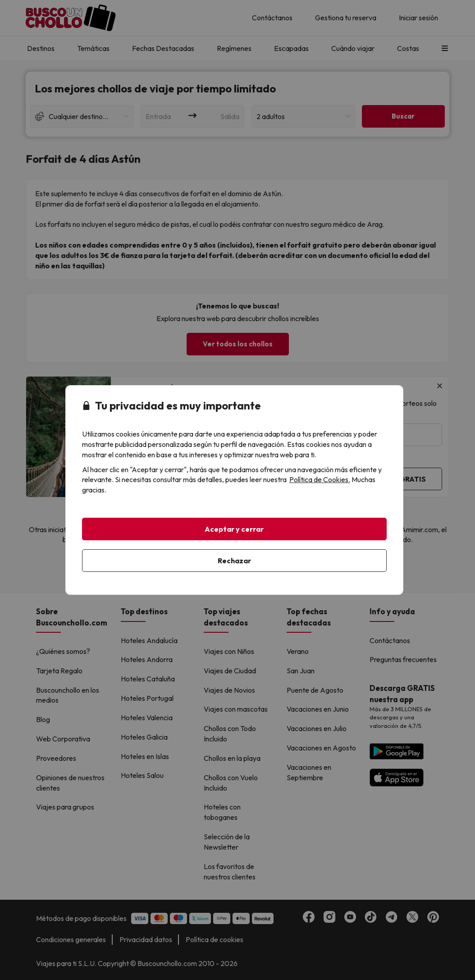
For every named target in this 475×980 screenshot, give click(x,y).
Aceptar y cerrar (234, 529)
